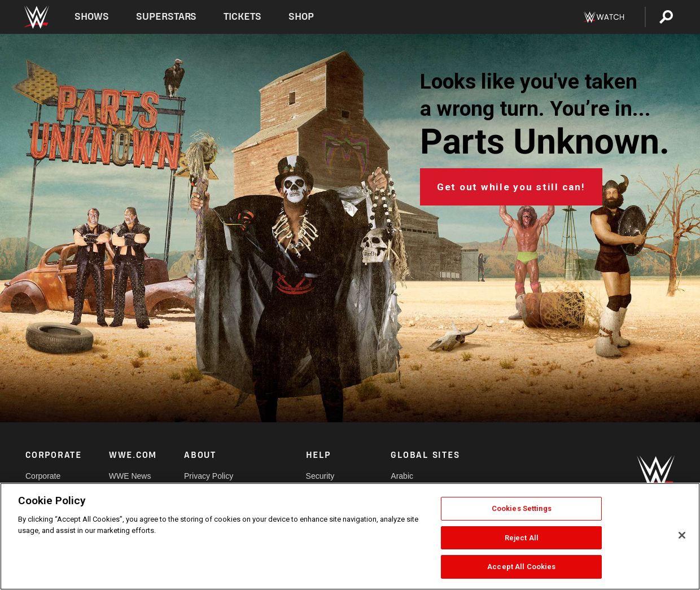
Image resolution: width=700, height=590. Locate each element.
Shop (301, 17)
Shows (92, 17)
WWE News (130, 476)
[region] (350, 536)
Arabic (402, 476)
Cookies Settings (522, 508)
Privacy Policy (209, 476)
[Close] (682, 535)
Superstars (167, 17)
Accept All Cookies (521, 567)
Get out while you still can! (511, 187)
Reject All (522, 538)
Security (320, 476)
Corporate (43, 476)
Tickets (242, 17)
